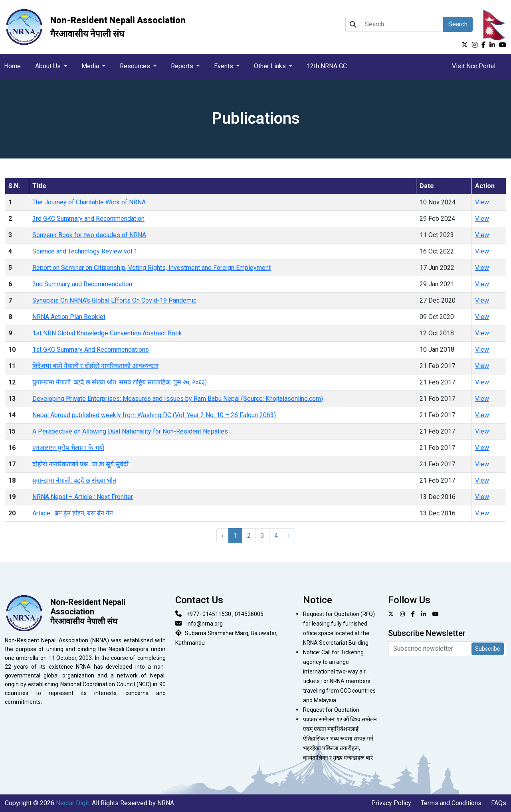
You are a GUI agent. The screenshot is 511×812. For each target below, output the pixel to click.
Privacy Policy (391, 803)
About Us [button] (49, 66)
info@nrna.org (205, 624)
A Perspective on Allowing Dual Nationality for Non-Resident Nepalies (130, 431)
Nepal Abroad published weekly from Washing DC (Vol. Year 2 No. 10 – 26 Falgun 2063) (154, 415)
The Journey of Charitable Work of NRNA (89, 202)
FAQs (499, 803)
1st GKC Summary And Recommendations (91, 350)
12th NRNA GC (327, 66)
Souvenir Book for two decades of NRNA (89, 235)
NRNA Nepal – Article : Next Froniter (83, 497)
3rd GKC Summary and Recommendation (88, 219)
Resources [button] (136, 66)
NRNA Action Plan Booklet (69, 317)
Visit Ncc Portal (474, 66)
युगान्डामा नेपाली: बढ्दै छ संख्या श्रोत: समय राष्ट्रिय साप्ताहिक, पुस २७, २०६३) (120, 382)
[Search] (401, 24)
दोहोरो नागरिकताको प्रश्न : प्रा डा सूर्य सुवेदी (80, 464)
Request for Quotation (331, 710)
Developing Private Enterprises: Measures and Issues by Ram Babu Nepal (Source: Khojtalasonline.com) (178, 399)
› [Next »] (289, 536)
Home (12, 66)
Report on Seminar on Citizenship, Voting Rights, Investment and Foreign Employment (152, 268)
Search (458, 24)
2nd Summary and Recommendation (82, 284)
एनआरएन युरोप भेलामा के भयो (68, 448)
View (482, 202)
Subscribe (488, 649)
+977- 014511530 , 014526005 (225, 614)
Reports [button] (183, 66)
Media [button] (91, 66)
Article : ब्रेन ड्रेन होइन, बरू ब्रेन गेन (73, 513)
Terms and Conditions (451, 803)
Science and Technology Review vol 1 (85, 251)
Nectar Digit (72, 803)
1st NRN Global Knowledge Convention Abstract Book (107, 333)
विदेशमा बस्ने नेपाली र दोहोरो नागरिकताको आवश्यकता (95, 366)
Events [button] (224, 66)
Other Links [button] (271, 66)
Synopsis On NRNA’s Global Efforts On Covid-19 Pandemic (114, 300)
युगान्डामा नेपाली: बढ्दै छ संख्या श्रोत (74, 480)
